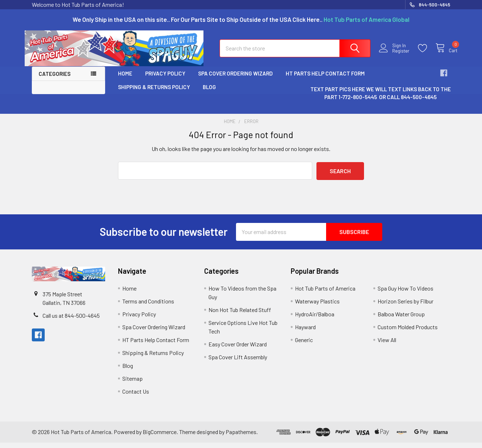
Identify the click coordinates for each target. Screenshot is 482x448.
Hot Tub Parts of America (325, 294)
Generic (304, 345)
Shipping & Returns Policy (154, 92)
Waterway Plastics (317, 306)
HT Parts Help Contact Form (325, 79)
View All (387, 345)
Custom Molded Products (408, 332)
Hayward (305, 332)
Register (394, 55)
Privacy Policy (165, 79)
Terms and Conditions (148, 306)
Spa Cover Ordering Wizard (235, 79)
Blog (209, 92)
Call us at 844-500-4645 (71, 321)
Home (125, 79)
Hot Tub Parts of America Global (367, 19)
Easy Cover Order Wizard (238, 349)
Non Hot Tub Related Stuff (240, 315)
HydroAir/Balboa (315, 319)
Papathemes (241, 437)
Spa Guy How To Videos (405, 294)
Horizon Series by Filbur (405, 306)
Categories (55, 79)
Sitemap (132, 384)
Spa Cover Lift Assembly (238, 362)
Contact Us (136, 397)
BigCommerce (160, 437)
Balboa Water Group (401, 319)
